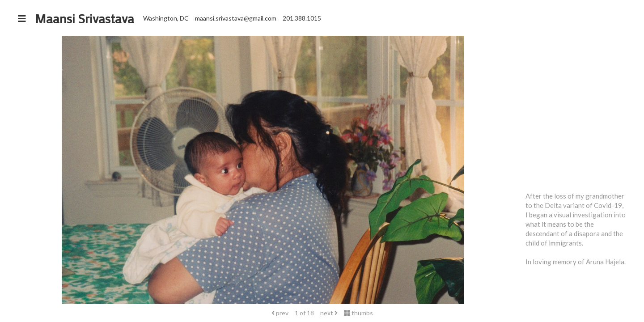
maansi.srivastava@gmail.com (236, 18)
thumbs (358, 313)
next (329, 313)
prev (280, 313)
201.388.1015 (302, 18)
